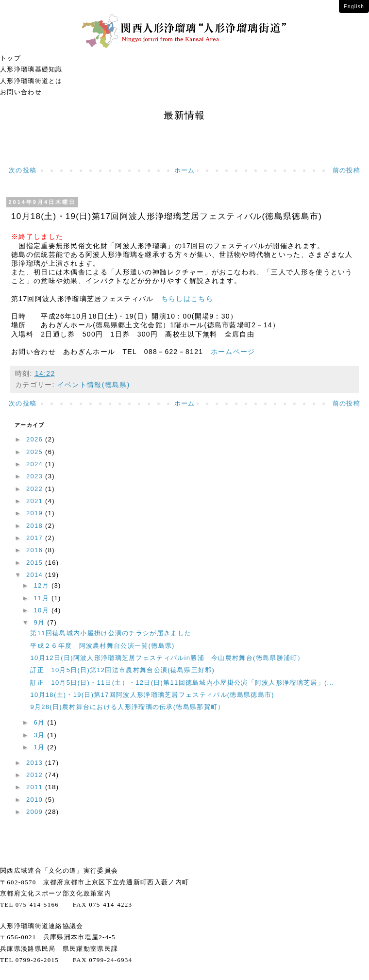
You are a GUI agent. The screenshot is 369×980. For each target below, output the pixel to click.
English (354, 7)
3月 (41, 735)
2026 (36, 439)
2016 (36, 550)
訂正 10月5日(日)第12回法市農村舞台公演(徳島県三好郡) (126, 670)
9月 (41, 622)
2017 (36, 538)
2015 (36, 563)
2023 (36, 476)
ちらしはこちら (184, 299)
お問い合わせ (21, 92)
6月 (41, 722)
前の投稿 (346, 170)
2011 (36, 787)
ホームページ (229, 352)
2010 (36, 800)
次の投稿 (23, 170)
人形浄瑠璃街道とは (31, 81)
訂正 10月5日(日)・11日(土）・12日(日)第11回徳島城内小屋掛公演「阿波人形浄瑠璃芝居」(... (182, 683)
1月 (41, 747)
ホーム (185, 170)
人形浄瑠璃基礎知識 (31, 69)
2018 (36, 526)
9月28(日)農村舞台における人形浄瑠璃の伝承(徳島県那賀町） (127, 707)
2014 (36, 575)
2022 (36, 489)
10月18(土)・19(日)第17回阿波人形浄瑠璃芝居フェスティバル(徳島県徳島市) (152, 695)
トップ (10, 58)
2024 (36, 464)
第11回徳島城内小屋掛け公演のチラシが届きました (111, 633)
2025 (36, 452)
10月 (43, 610)
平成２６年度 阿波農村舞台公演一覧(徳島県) (102, 646)
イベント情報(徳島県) (94, 385)
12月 (43, 585)
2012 (36, 775)
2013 (36, 763)
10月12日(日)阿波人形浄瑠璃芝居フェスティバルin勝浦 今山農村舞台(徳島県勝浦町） (167, 658)
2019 (36, 513)
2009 (36, 812)
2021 (36, 501)
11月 (43, 598)
